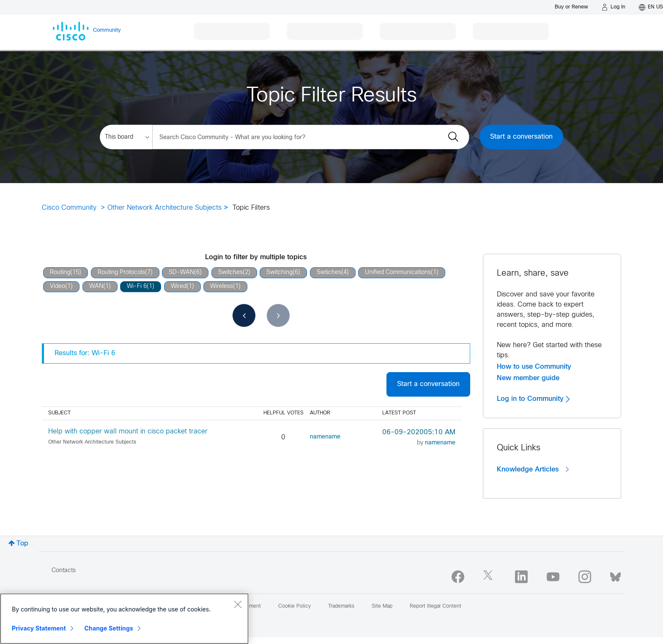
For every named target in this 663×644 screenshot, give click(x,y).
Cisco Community (69, 208)
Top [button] (22, 544)
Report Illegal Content (436, 606)
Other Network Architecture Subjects (164, 208)
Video (58, 286)
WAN (96, 286)
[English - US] (651, 7)
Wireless (222, 286)
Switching (279, 273)
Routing (60, 273)
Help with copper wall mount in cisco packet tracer (128, 432)
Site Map (382, 606)
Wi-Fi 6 (137, 286)
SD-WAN (181, 273)
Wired (179, 286)
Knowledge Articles (533, 469)
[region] (124, 619)
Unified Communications (398, 273)
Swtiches (329, 273)
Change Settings (109, 628)
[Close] (238, 604)
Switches (230, 273)
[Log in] (614, 7)
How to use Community (534, 367)
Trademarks (341, 606)
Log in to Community (533, 399)
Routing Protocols (121, 273)
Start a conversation (521, 137)
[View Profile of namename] (325, 437)
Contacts (64, 571)
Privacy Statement (39, 628)
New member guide (528, 378)
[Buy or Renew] (571, 7)
